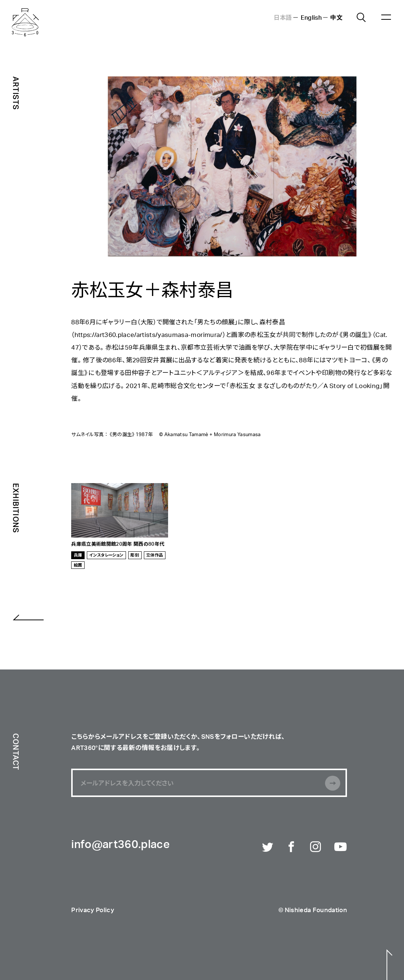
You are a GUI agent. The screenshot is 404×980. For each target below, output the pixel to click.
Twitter (268, 848)
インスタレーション (106, 555)
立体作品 (154, 555)
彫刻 (135, 555)
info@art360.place (120, 845)
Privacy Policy (93, 910)
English (311, 17)
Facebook (292, 848)
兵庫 (78, 555)
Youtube (341, 848)
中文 (336, 17)
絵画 (78, 565)
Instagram (316, 848)
